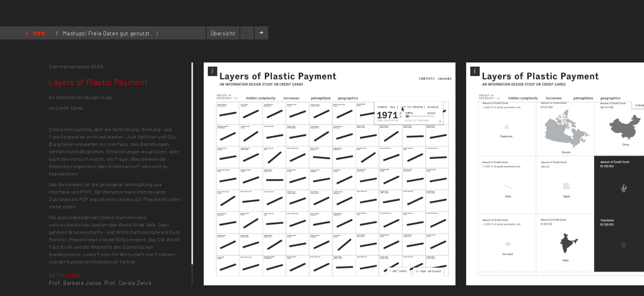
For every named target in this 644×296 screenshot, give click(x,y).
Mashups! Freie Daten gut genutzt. (108, 33)
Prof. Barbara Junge (75, 283)
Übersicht (223, 33)
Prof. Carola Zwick (128, 283)
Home (35, 34)
